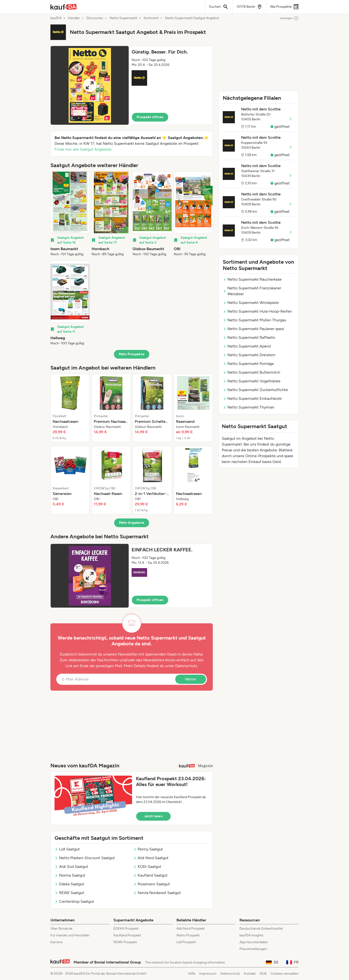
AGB (263, 974)
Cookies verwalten (285, 974)
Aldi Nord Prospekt (191, 929)
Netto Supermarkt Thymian (249, 407)
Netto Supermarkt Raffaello (249, 337)
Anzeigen (289, 18)
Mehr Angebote (132, 523)
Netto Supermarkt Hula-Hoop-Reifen (257, 311)
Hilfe (192, 974)
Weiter (191, 679)
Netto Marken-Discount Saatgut (85, 858)
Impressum (208, 974)
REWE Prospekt (125, 942)
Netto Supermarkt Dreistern (249, 355)
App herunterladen (254, 942)
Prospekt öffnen (150, 117)
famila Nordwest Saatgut (157, 893)
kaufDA (56, 18)
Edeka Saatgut (69, 884)
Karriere (56, 942)
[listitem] (70, 214)
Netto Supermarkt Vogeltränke (252, 381)
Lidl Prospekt (186, 942)
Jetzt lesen (153, 816)
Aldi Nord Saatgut (151, 858)
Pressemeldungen (253, 949)
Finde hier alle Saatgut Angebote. (83, 149)
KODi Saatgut (147, 867)
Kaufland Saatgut (150, 875)
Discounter (95, 18)
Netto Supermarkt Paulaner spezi (254, 329)
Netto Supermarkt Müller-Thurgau (254, 320)
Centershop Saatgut (74, 901)
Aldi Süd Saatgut (71, 867)
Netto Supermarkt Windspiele (251, 303)
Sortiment (151, 18)
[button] (132, 85)
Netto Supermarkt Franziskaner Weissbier (252, 291)
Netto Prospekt (188, 935)
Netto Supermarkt (123, 18)
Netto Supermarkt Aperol (247, 346)
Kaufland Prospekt (127, 935)
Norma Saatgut (70, 875)
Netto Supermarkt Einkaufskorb (252, 398)
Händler (74, 18)
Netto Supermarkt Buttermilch (251, 372)
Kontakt (250, 974)
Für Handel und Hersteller (70, 935)
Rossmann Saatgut (151, 884)
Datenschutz (186, 666)
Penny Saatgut (148, 849)
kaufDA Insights (251, 935)
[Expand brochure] (90, 85)
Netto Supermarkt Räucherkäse (252, 279)
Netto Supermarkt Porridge (248, 364)
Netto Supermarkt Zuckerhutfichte (255, 390)
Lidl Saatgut (67, 849)
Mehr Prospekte (132, 354)
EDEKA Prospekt (126, 929)
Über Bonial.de (61, 929)
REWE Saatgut (69, 893)
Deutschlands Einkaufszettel (261, 929)
